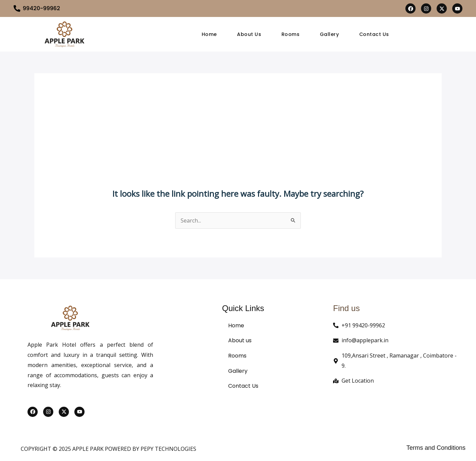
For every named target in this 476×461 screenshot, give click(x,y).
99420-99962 (41, 8)
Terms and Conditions (436, 448)
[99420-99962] (17, 8)
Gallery (329, 34)
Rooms (291, 34)
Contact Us (374, 34)
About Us (249, 34)
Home (209, 34)
